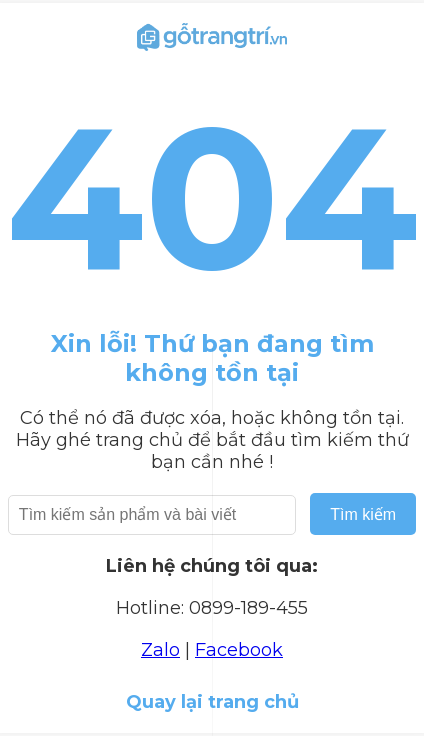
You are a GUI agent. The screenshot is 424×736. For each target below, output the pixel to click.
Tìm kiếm (363, 514)
